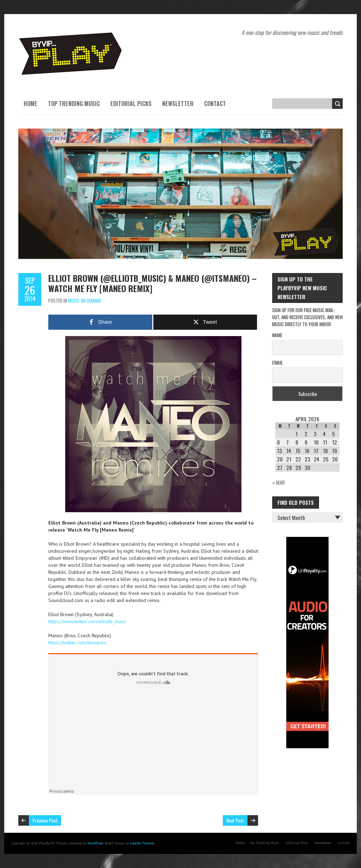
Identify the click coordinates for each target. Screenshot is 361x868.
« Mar (279, 482)
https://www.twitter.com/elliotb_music (87, 621)
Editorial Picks (131, 104)
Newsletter (178, 104)
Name (277, 335)
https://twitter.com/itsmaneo (77, 643)
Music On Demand (85, 300)
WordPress (95, 843)
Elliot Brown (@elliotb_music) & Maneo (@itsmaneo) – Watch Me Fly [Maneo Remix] (152, 283)
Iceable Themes (142, 843)
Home (30, 104)
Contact (215, 104)
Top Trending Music (74, 104)
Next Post (235, 820)
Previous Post (45, 820)
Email (278, 362)
